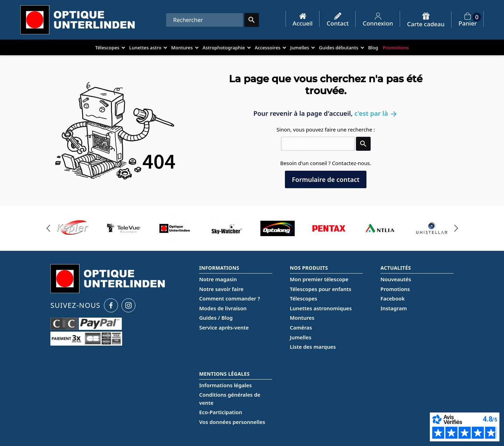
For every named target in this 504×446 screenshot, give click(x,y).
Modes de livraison (223, 308)
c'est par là (376, 113)
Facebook (393, 298)
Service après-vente (224, 327)
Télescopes (303, 298)
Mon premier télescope (319, 279)
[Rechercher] (205, 20)
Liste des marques (313, 347)
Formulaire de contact (326, 179)
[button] (48, 228)
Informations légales (225, 385)
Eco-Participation (221, 412)
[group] (73, 228)
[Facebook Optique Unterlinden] (111, 305)
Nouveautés (396, 279)
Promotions (395, 289)
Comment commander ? (230, 298)
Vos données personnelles (232, 422)
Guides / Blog (216, 318)
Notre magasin (218, 279)
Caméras (301, 327)
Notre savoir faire (221, 289)
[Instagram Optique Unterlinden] (128, 305)
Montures (302, 318)
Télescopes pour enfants (321, 289)
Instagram (394, 308)
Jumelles (300, 337)
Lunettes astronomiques (321, 308)
